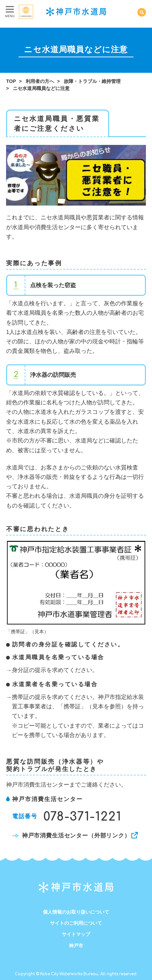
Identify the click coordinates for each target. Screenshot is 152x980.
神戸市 (76, 946)
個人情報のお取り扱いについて (76, 912)
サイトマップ (76, 934)
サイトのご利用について (76, 923)
